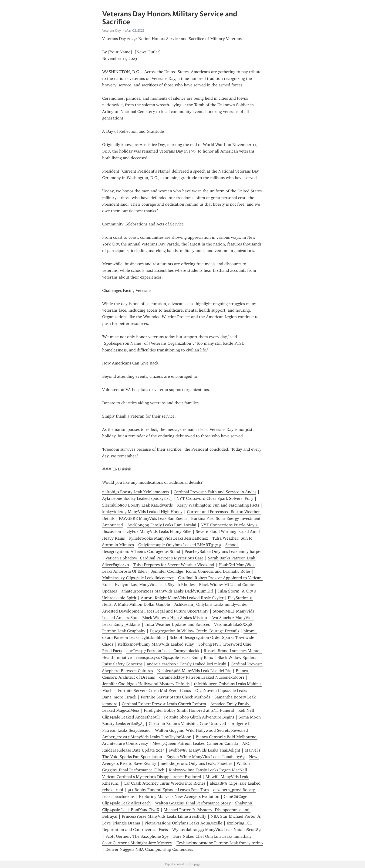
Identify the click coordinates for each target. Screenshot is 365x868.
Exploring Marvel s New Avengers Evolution (179, 797)
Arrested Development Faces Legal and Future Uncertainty (155, 611)
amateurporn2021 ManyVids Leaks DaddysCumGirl (167, 591)
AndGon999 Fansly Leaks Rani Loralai (162, 525)
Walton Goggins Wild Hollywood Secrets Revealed (201, 730)
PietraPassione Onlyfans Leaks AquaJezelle (183, 823)
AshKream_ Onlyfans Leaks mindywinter (211, 604)
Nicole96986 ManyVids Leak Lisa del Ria (194, 671)
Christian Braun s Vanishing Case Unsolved (187, 724)
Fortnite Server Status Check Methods (175, 697)
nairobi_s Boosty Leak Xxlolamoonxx (136, 492)
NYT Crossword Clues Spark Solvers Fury (215, 498)
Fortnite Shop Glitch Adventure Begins (199, 717)
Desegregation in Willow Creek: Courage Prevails (194, 631)
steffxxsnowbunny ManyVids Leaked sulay (156, 644)
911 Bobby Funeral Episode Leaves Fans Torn (168, 790)
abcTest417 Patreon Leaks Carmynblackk (163, 651)
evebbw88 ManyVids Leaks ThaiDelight (204, 750)
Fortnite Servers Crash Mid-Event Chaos (154, 691)
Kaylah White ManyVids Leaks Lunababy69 (206, 757)
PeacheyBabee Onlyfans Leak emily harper (223, 551)
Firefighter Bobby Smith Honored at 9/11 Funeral (189, 710)
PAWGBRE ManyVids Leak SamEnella (153, 518)
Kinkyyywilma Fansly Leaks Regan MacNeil (208, 770)
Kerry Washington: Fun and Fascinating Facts (218, 505)
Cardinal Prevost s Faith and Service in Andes (215, 492)
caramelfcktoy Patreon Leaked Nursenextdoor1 (202, 677)
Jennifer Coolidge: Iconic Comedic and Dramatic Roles (201, 571)
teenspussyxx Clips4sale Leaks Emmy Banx (175, 657)
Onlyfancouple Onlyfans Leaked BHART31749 (180, 545)
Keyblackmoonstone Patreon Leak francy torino (220, 843)
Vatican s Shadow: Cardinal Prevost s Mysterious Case (154, 558)
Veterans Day (112, 31)
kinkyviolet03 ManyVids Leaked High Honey (142, 512)
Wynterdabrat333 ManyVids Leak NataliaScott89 (216, 830)
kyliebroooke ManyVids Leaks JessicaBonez (169, 538)
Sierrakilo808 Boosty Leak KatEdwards (137, 505)
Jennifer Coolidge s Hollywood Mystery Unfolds (146, 684)
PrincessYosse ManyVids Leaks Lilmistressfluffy (164, 816)
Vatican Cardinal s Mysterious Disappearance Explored (152, 777)
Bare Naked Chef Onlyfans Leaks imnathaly (212, 836)
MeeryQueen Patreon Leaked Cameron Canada (195, 743)
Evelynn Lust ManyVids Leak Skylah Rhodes (155, 585)
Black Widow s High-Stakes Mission (175, 618)
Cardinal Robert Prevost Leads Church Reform (164, 704)
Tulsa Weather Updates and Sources (177, 624)
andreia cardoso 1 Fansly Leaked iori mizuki (187, 664)
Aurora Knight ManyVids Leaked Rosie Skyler (182, 598)
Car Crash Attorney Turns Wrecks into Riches (164, 783)
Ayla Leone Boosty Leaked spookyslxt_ (137, 498)
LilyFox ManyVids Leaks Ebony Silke (158, 531)
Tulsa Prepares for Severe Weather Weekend (174, 565)
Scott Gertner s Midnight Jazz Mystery (137, 843)
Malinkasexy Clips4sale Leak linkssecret (138, 578)
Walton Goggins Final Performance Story (193, 803)
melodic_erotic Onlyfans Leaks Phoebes (196, 763)
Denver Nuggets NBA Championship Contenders (149, 849)
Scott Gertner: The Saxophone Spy (137, 836)
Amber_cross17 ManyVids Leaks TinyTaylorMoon (147, 737)
